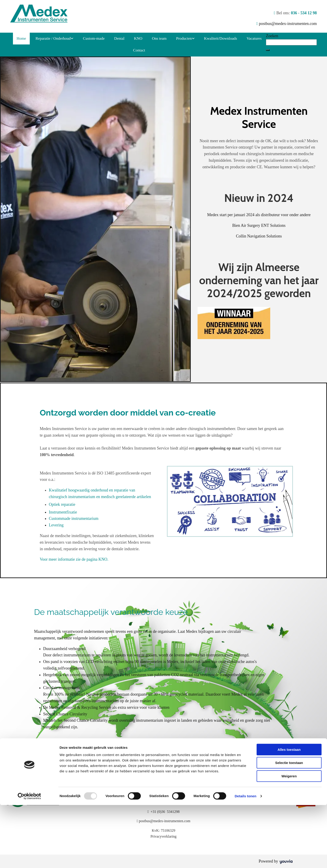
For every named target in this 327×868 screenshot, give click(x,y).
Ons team (159, 38)
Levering (56, 525)
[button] (268, 50)
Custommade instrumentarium (74, 518)
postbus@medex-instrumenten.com (288, 24)
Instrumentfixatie (63, 512)
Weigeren (289, 839)
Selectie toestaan (289, 826)
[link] (55, 39)
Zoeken (272, 36)
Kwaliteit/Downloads (221, 38)
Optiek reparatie (62, 504)
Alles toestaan (289, 813)
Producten (184, 38)
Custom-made (94, 38)
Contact (139, 50)
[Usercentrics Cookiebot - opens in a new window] (29, 859)
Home (21, 38)
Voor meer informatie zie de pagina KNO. (74, 559)
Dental (119, 38)
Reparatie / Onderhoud (53, 38)
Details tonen (245, 859)
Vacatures (254, 38)
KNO (138, 38)
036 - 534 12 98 (304, 13)
